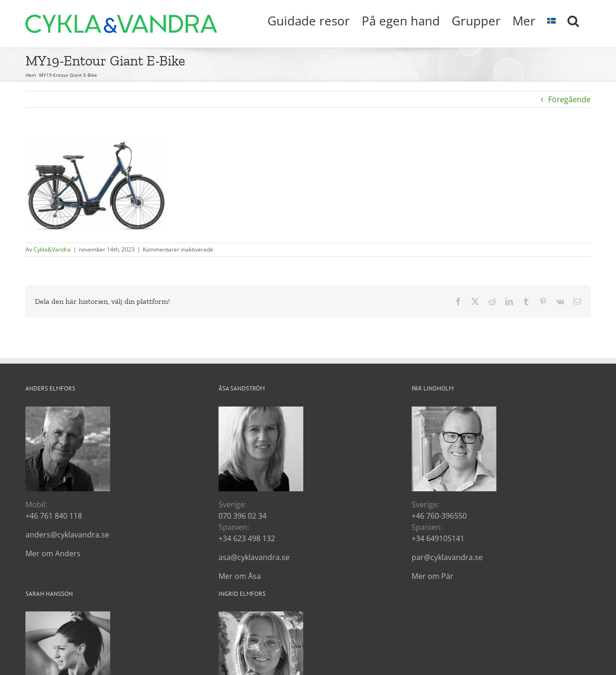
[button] (573, 20)
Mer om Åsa (240, 576)
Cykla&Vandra (52, 249)
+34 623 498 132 (247, 538)
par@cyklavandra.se (447, 557)
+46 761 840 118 (54, 516)
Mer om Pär (433, 576)
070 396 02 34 (243, 516)
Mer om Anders (53, 553)
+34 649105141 (438, 538)
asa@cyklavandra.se (254, 557)
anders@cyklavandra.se (67, 535)
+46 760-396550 (439, 516)
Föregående (569, 99)
